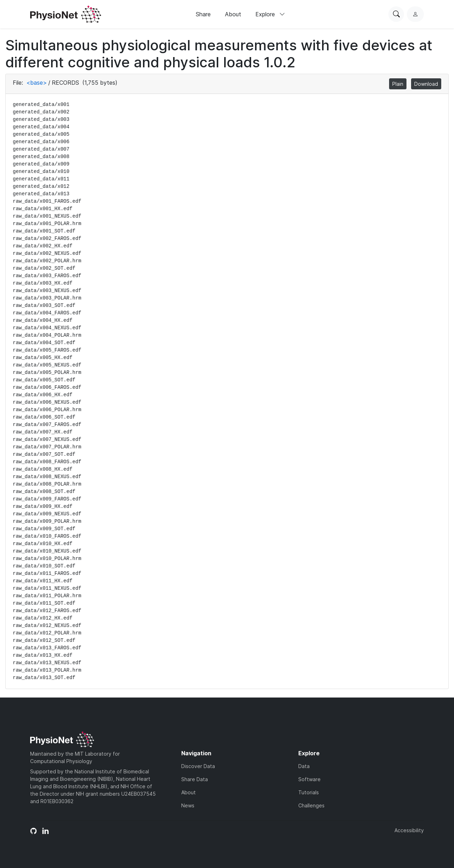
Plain (398, 84)
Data (304, 766)
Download (426, 84)
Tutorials (309, 792)
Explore (270, 14)
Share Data (195, 779)
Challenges (311, 805)
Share (203, 14)
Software (309, 779)
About (233, 14)
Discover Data (198, 766)
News (188, 805)
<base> (37, 83)
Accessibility (409, 830)
